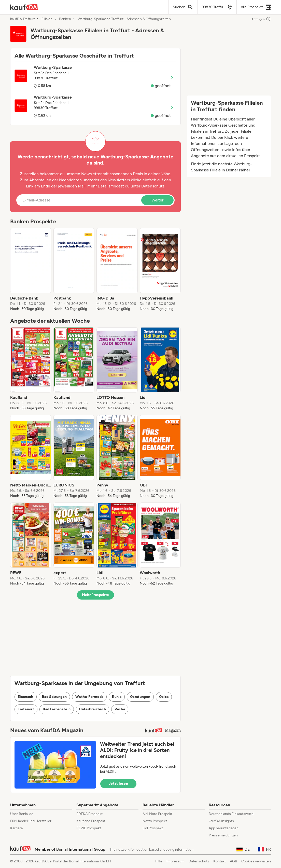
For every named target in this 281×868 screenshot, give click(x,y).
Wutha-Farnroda (89, 697)
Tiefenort (26, 709)
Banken (65, 19)
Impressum (175, 861)
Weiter (157, 200)
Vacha (120, 709)
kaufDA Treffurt (23, 19)
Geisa (164, 697)
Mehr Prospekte (96, 595)
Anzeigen (261, 19)
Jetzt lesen (118, 784)
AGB (234, 861)
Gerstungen (140, 697)
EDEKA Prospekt (89, 814)
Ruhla (117, 697)
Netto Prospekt (155, 821)
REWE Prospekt (89, 828)
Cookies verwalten (256, 861)
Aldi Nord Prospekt (157, 814)
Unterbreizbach (93, 709)
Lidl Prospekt (153, 828)
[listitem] (31, 270)
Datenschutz (153, 186)
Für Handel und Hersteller (31, 821)
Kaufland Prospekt (91, 821)
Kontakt (220, 861)
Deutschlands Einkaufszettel (231, 814)
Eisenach (26, 697)
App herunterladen (224, 828)
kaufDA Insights (221, 821)
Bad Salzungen (54, 697)
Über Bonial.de (22, 814)
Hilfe (159, 861)
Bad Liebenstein (57, 709)
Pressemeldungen (223, 835)
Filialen (47, 19)
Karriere (17, 828)
